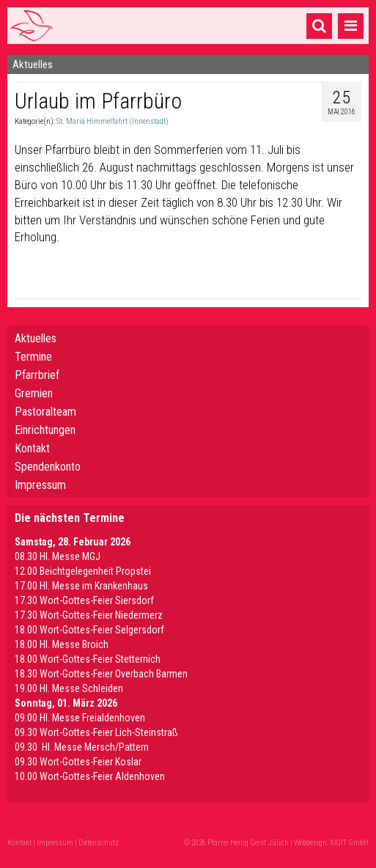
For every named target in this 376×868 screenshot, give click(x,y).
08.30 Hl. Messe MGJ (58, 556)
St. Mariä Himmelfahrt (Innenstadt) (113, 121)
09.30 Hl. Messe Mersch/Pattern (82, 747)
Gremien (34, 393)
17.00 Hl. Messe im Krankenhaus (81, 586)
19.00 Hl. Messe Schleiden (69, 688)
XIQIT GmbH (349, 843)
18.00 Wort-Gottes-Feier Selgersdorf (89, 630)
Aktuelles (36, 338)
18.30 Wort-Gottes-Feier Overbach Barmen (101, 674)
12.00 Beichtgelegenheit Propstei (83, 571)
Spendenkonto (48, 467)
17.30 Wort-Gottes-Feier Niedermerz (89, 615)
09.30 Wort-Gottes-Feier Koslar (78, 762)
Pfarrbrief (37, 375)
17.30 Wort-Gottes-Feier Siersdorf (84, 600)
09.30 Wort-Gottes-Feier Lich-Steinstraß (96, 732)
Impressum (40, 485)
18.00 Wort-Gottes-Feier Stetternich (88, 659)
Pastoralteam (45, 412)
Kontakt (32, 448)
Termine (33, 357)
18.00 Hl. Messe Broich (62, 644)
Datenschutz (99, 843)
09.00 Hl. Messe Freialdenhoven (80, 718)
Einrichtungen (45, 430)
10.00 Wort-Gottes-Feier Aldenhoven (90, 776)
